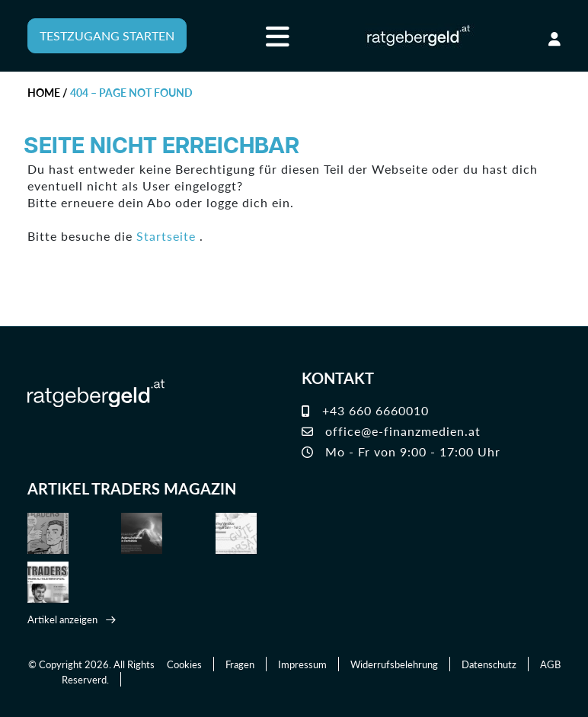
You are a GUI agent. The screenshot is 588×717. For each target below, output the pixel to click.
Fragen (240, 664)
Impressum (302, 664)
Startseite (166, 236)
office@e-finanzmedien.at (391, 431)
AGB (550, 664)
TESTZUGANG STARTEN (107, 35)
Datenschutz (489, 664)
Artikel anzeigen (62, 619)
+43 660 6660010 (365, 410)
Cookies (184, 664)
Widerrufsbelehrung (394, 664)
